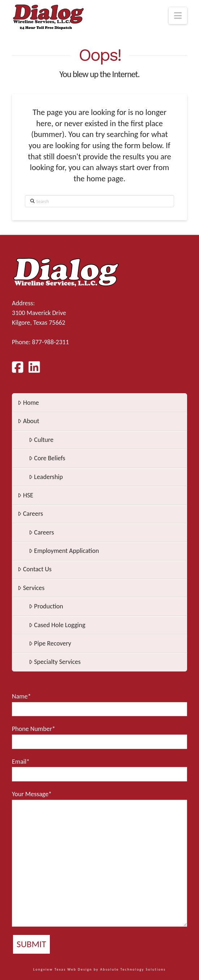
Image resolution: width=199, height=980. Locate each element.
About (28, 421)
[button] (178, 16)
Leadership (46, 477)
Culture (41, 440)
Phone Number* (99, 737)
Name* (99, 704)
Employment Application (64, 551)
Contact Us (35, 569)
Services (31, 588)
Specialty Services (55, 662)
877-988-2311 (51, 342)
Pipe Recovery (50, 643)
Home (28, 403)
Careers (30, 514)
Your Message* (99, 858)
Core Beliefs (47, 458)
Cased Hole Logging (57, 625)
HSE (25, 495)
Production (46, 606)
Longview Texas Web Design (63, 969)
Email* (99, 770)
